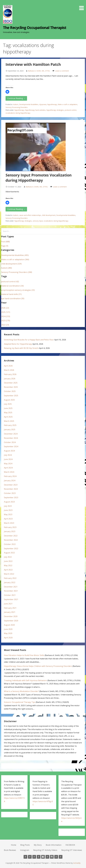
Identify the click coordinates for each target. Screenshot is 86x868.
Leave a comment (62, 71)
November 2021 (11, 591)
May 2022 (8, 565)
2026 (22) (5, 308)
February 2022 (10, 578)
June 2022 (8, 561)
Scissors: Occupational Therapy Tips (20, 702)
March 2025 (9, 421)
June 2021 (8, 604)
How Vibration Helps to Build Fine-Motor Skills (24, 655)
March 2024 (9, 472)
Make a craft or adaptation (68, 104)
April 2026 (8, 366)
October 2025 (10, 391)
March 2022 (9, 574)
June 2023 (8, 510)
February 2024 (10, 476)
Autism (16, 104)
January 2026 (10, 379)
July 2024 (8, 455)
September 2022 (11, 549)
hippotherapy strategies (55, 110)
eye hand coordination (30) (13, 298)
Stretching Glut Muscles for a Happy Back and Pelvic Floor (29, 340)
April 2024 (8, 468)
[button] (82, 5)
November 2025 (11, 387)
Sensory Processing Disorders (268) (17, 272)
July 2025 (8, 404)
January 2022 (10, 582)
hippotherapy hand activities (35, 110)
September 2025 (11, 396)
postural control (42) (10, 282)
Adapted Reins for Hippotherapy (18, 344)
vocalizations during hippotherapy (18, 113)
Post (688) (5, 242)
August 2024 (9, 451)
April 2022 (8, 570)
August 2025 (9, 400)
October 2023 (10, 493)
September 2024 (11, 446)
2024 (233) (6, 316)
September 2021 (11, 599)
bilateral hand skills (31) (11, 294)
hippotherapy (52, 104)
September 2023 (11, 497)
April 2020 (8, 638)
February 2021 (10, 608)
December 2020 (11, 616)
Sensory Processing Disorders (17, 107)
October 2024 (10, 442)
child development (49, 215)
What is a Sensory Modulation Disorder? (21, 691)
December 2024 (11, 434)
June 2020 (8, 629)
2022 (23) (5, 325)
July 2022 (8, 557)
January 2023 (10, 531)
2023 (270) (6, 321)
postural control (71, 110)
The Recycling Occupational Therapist (35, 28)
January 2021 (10, 612)
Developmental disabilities (29, 104)
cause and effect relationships (30, 215)
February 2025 (10, 425)
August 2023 (9, 502)
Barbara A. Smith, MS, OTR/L (39, 71)
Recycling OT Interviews (72, 850)
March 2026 (9, 370)
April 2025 (8, 417)
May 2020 (8, 633)
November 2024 (11, 438)
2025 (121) (6, 312)
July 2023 (8, 506)
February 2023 (10, 527)
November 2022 (11, 540)
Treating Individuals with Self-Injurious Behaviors (25, 680)
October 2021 (10, 595)
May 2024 (8, 464)
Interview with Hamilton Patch (33, 64)
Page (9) (5, 246)
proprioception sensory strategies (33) (18, 290)
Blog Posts (25, 845)
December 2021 (11, 587)
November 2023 (11, 489)
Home (14, 845)
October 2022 (10, 544)
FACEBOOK (70, 845)
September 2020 (11, 621)
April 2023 (8, 519)
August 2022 (9, 553)
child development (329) (11, 264)
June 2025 (8, 408)
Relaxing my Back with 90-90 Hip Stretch (21, 348)
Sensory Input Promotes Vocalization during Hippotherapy (39, 178)
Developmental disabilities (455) (15, 255)
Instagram (25, 850)
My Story (38, 845)
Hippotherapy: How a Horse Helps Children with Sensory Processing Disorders (38, 666)
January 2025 (10, 429)
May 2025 (8, 413)
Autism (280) (7, 268)
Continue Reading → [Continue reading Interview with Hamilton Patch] (16, 98)
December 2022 (11, 536)
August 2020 (9, 625)
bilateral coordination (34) (12, 286)
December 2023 (11, 485)
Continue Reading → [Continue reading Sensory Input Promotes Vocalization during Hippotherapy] (16, 209)
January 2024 (10, 481)
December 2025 (11, 383)
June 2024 (8, 459)
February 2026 (10, 374)
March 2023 (9, 523)
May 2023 (8, 514)
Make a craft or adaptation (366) (15, 259)
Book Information (54, 845)
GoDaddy (77, 863)
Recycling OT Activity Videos (45, 850)
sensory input (38, 221)
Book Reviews (10, 850)
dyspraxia (43, 104)
